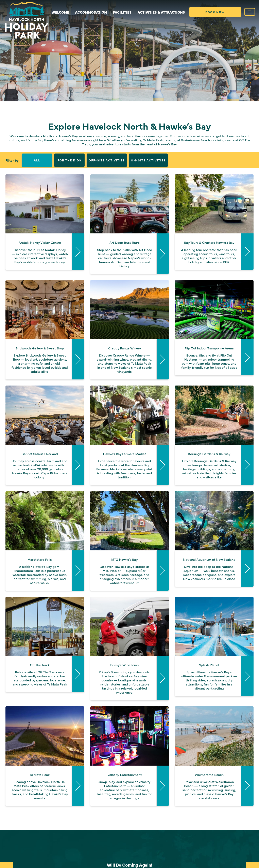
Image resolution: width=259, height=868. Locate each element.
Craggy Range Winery (125, 348)
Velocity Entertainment (125, 775)
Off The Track (40, 665)
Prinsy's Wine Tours (125, 665)
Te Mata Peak (40, 775)
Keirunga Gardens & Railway (209, 454)
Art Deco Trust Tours (125, 242)
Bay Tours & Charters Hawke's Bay (209, 242)
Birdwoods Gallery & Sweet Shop (40, 348)
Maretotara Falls (40, 559)
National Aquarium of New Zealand (209, 559)
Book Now (215, 12)
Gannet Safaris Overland (40, 454)
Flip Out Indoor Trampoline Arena (209, 348)
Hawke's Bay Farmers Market (124, 454)
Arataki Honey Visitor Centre (40, 242)
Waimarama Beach (209, 775)
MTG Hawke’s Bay (124, 559)
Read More (78, 252)
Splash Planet (209, 665)
